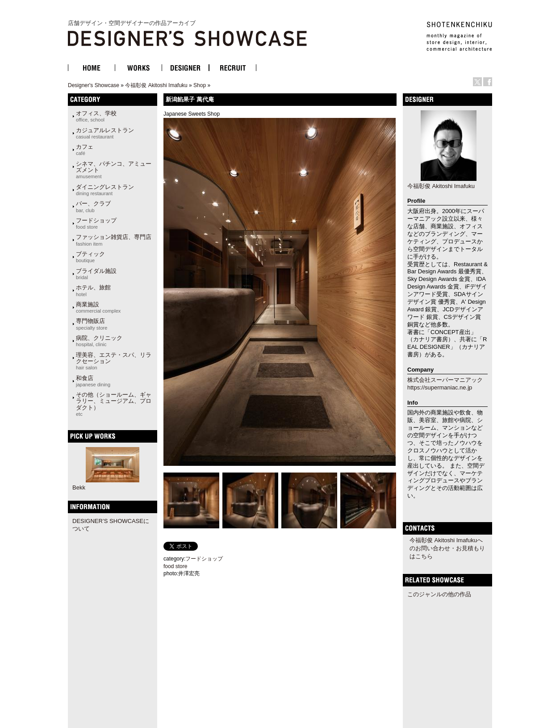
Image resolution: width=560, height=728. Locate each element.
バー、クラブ (93, 206)
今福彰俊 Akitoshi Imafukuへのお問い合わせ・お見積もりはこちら (447, 548)
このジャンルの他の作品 (439, 594)
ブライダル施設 (96, 274)
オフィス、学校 (96, 116)
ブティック (90, 257)
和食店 (93, 381)
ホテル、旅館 (93, 290)
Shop (200, 85)
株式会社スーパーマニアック (445, 380)
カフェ (85, 150)
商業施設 (98, 307)
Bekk (79, 487)
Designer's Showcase (94, 85)
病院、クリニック (99, 341)
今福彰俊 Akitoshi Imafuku (156, 85)
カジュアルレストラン (105, 133)
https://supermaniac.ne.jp (440, 387)
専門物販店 (92, 324)
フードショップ (96, 223)
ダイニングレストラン (105, 190)
